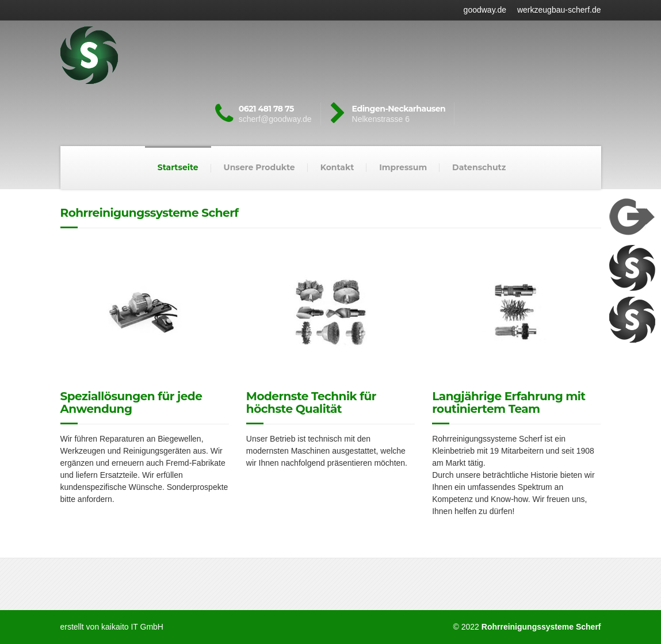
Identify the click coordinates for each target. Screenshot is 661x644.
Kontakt (337, 167)
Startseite (178, 167)
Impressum (403, 167)
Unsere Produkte (259, 167)
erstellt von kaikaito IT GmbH (112, 627)
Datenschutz (479, 167)
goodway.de (485, 10)
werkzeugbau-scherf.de (559, 10)
